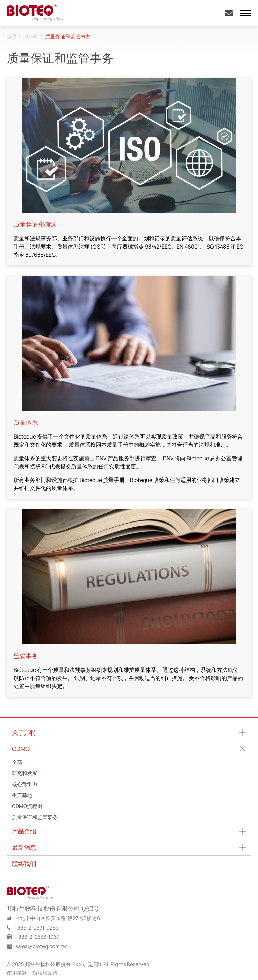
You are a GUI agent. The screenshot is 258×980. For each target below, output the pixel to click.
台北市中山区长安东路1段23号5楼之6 (57, 918)
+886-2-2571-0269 (36, 928)
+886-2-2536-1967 (37, 937)
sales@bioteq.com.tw (41, 946)
